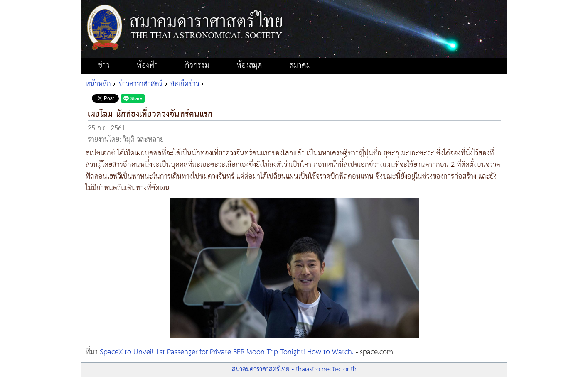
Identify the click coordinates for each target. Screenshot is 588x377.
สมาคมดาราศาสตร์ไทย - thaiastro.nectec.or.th (294, 369)
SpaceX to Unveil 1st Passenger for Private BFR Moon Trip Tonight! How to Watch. (227, 352)
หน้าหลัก (98, 84)
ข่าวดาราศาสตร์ (141, 84)
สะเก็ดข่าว (185, 84)
